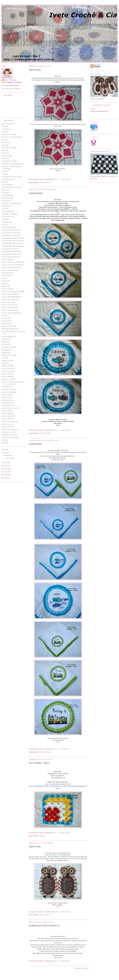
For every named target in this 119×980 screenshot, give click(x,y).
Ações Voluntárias (7, 124)
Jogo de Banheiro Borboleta (10, 230)
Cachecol (5, 158)
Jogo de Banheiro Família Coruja (12, 238)
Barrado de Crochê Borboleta (11, 137)
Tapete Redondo (7, 413)
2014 (5, 453)
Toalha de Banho (7, 416)
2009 (5, 475)
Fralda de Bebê (6, 211)
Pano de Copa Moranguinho (10, 313)
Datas (3, 182)
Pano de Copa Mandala (9, 307)
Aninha (4, 126)
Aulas (3, 132)
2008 (5, 478)
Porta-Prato (5, 339)
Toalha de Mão (6, 419)
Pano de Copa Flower (8, 305)
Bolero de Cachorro (8, 148)
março (7, 455)
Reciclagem (5, 350)
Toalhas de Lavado (7, 432)
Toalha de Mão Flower (9, 421)
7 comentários (65, 180)
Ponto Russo (6, 323)
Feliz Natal (5, 206)
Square (4, 358)
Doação (4, 193)
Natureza (4, 281)
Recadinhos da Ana (8, 347)
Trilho (4, 440)
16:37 (56, 833)
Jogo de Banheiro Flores (9, 249)
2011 (5, 469)
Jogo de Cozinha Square (9, 270)
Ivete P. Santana (10, 80)
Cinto (3, 174)
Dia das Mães (6, 185)
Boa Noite (5, 142)
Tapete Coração (6, 374)
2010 (5, 472)
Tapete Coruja (6, 376)
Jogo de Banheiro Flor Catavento (12, 241)
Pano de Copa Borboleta (9, 294)
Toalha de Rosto (7, 427)
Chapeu (4, 171)
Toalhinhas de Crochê (8, 435)
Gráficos (4, 219)
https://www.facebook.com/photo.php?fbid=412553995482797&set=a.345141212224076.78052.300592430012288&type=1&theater (58, 786)
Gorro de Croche (7, 217)
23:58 (56, 430)
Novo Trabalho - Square (39, 763)
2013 (5, 463)
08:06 (56, 961)
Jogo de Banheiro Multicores (11, 254)
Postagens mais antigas (81, 968)
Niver (3, 283)
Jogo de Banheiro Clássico (10, 233)
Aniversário (5, 129)
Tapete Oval (5, 411)
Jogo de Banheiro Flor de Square (12, 246)
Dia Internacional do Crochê (10, 187)
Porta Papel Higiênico (8, 329)
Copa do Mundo (7, 179)
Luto (3, 278)
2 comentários (65, 961)
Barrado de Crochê (7, 134)
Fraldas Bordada (36, 193)
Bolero (4, 145)
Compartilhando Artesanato (10, 177)
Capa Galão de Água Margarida (11, 164)
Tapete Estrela (6, 387)
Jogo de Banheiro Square (9, 257)
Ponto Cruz (5, 321)
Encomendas (6, 195)
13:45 (56, 749)
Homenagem (6, 222)
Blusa (3, 140)
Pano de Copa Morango (9, 310)
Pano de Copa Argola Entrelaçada (12, 291)
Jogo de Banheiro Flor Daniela (11, 243)
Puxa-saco (5, 344)
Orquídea (5, 286)
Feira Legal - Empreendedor (10, 203)
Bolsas (4, 150)
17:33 (56, 180)
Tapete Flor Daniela (8, 392)
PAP (3, 315)
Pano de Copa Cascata (9, 299)
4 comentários (65, 749)
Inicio (3, 225)
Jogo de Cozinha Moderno (10, 267)
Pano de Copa (6, 289)
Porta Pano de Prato (8, 326)
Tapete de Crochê (7, 379)
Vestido (4, 443)
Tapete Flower (6, 397)
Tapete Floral (6, 395)
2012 (5, 466)
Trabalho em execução (9, 437)
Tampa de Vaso (6, 360)
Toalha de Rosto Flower (9, 429)
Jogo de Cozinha (7, 259)
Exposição (5, 201)
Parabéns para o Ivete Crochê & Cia (44, 926)
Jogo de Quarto (6, 273)
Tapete (4, 363)
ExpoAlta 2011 (6, 198)
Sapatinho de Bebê (7, 355)
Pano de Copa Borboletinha (10, 297)
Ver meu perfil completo (11, 89)
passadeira (5, 318)
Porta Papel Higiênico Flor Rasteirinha (13, 331)
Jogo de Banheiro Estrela (9, 235)
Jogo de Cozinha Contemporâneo (12, 262)
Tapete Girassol (6, 400)
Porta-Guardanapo (7, 336)
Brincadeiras (6, 156)
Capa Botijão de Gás (8, 161)
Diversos (4, 190)
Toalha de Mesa (7, 424)
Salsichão (5, 352)
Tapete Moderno (7, 403)
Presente (4, 342)
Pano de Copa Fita (7, 302)
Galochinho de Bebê (8, 214)
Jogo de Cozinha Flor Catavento (12, 265)
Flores (4, 209)
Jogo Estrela (5, 275)
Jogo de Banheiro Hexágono (10, 251)
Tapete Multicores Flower (10, 408)
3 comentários (65, 833)
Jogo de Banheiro (7, 227)
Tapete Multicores (7, 405)
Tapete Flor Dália (7, 389)
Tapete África (6, 366)
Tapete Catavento (7, 371)
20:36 (56, 912)
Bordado (4, 153)
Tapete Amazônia (7, 368)
